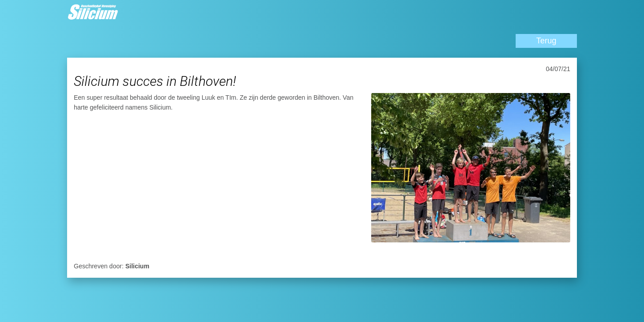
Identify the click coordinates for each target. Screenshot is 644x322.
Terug (546, 41)
